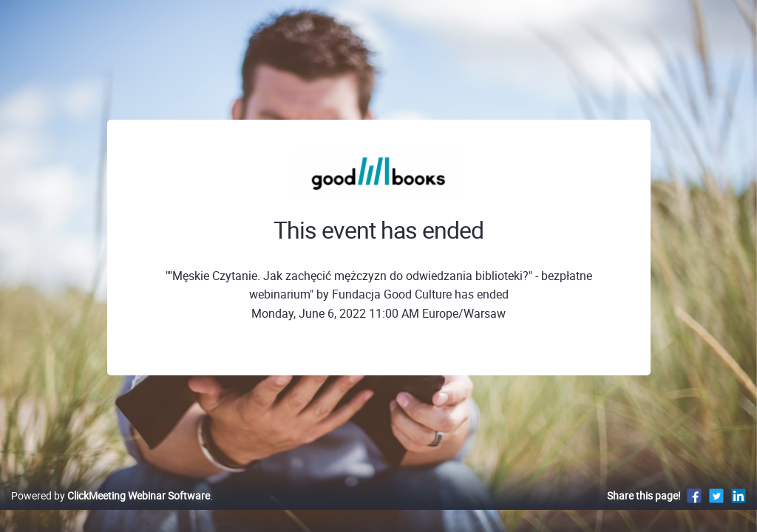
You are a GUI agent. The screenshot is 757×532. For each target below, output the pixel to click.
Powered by (111, 511)
